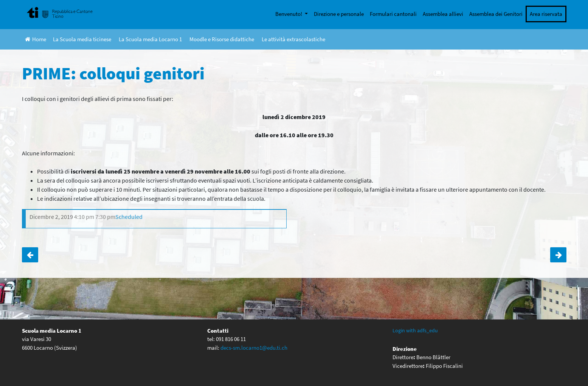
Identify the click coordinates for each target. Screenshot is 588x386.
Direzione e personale (339, 14)
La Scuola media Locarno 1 (150, 39)
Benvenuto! (289, 14)
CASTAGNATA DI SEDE (30, 255)
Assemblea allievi (443, 14)
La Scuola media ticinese (82, 39)
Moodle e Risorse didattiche (222, 39)
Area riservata (546, 14)
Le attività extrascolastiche (293, 39)
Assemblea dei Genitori (496, 14)
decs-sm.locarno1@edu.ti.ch (254, 348)
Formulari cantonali (393, 14)
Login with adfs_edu (415, 330)
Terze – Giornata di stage (558, 255)
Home (36, 39)
